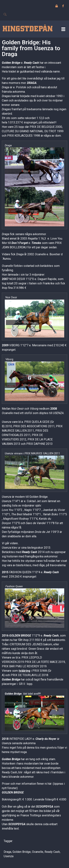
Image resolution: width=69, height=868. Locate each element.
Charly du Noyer (46, 739)
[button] (63, 29)
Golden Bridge (11, 63)
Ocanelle (38, 852)
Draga (7, 852)
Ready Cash (31, 63)
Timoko (36, 243)
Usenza (9, 856)
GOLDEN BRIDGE (20, 636)
